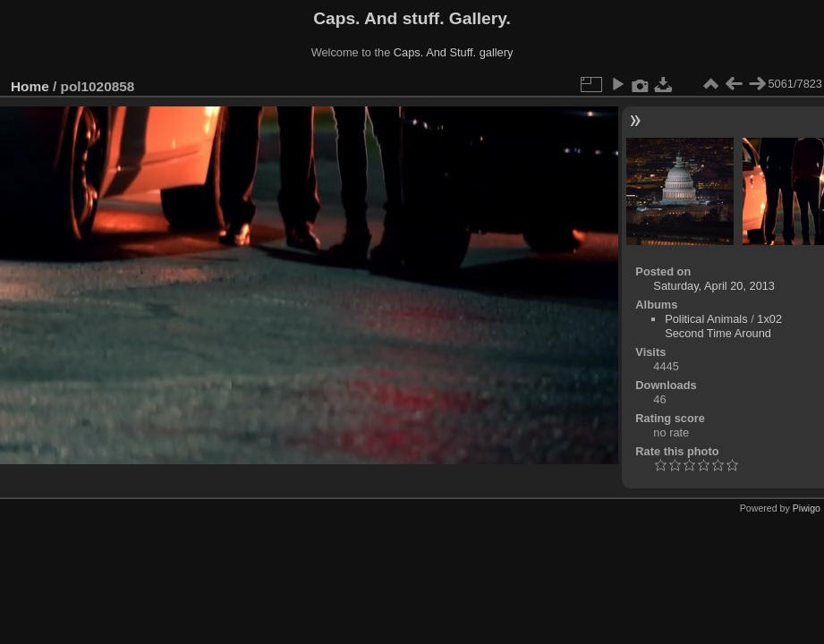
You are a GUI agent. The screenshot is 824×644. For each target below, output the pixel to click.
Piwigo (807, 508)
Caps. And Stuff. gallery (454, 52)
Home (30, 86)
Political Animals (706, 319)
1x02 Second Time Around (723, 326)
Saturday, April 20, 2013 (714, 286)
